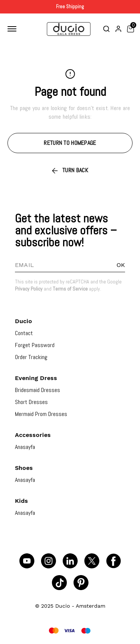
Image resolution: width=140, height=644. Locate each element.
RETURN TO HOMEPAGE (70, 143)
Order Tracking (31, 357)
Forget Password (35, 345)
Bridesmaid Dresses (38, 390)
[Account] (118, 29)
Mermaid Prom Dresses (41, 414)
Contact (24, 333)
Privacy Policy (29, 289)
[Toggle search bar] (106, 29)
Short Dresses (31, 402)
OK (121, 265)
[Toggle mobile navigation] (13, 29)
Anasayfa (25, 447)
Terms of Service (70, 289)
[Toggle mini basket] (130, 29)
